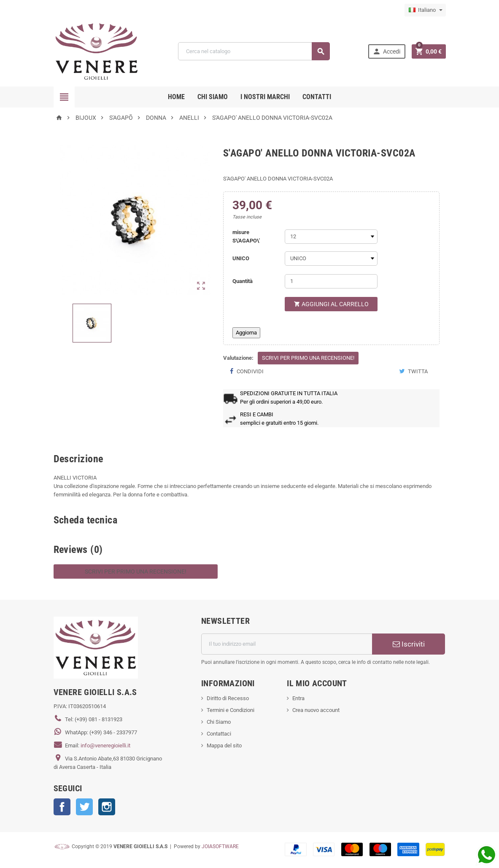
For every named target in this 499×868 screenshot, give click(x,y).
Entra (298, 698)
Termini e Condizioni (231, 710)
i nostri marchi (265, 97)
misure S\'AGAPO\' (246, 236)
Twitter (84, 807)
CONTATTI (317, 97)
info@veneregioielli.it (105, 745)
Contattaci (219, 734)
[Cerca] (254, 51)
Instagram (107, 807)
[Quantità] (331, 281)
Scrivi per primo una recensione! (308, 358)
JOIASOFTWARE (220, 846)
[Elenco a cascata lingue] (425, 10)
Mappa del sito (224, 745)
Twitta (413, 371)
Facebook (62, 807)
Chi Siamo (219, 722)
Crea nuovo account (316, 710)
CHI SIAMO (213, 97)
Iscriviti (409, 644)
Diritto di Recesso (228, 698)
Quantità (243, 281)
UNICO (241, 258)
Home (176, 97)
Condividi (247, 371)
